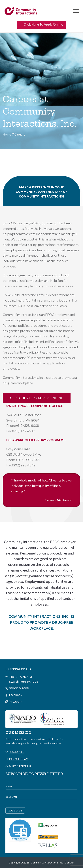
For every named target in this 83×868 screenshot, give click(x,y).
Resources (17, 752)
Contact (70, 862)
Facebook (16, 695)
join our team (19, 759)
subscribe (15, 810)
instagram (16, 701)
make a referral (20, 766)
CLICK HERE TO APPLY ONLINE (37, 398)
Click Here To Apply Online (43, 24)
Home (7, 134)
